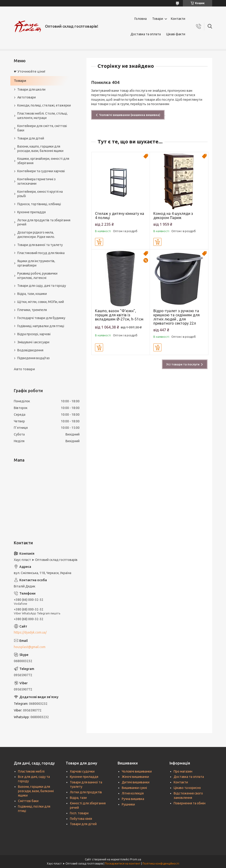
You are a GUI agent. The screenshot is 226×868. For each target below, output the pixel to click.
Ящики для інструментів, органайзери (36, 263)
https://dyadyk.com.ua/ (30, 632)
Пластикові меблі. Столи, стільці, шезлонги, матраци (42, 116)
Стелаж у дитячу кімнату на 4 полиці (120, 216)
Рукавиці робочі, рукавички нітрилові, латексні (37, 276)
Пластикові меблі (31, 771)
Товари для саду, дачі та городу (42, 286)
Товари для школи (31, 89)
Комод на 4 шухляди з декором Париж (173, 216)
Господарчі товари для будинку (41, 318)
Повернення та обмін (190, 803)
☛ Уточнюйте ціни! (30, 71)
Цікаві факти (176, 34)
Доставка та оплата (146, 34)
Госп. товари (79, 813)
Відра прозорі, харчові (34, 334)
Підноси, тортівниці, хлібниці (39, 204)
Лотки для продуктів (86, 792)
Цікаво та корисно (187, 788)
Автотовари (27, 97)
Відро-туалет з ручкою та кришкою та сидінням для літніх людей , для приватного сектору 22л (177, 317)
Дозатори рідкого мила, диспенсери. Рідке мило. (36, 235)
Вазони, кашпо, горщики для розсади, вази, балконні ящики (40, 149)
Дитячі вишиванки (136, 782)
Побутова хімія (81, 819)
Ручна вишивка (133, 799)
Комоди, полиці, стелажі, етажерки (44, 105)
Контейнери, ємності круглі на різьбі (40, 194)
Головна (141, 19)
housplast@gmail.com (30, 647)
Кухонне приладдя (31, 212)
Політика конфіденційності (161, 864)
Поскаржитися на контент (123, 864)
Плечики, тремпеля (32, 310)
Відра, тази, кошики (32, 294)
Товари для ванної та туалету (40, 245)
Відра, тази (78, 798)
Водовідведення (30, 350)
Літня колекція (133, 793)
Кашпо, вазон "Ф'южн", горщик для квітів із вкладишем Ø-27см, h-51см (119, 315)
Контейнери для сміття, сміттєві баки (42, 128)
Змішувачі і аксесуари (33, 342)
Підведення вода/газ (33, 358)
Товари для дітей (31, 138)
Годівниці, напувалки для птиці (41, 326)
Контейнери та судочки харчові (41, 171)
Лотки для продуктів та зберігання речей (44, 222)
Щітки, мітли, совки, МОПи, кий (41, 302)
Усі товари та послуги (183, 364)
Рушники (128, 804)
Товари (158, 19)
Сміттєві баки (28, 801)
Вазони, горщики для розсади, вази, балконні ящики (36, 791)
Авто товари (24, 369)
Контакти (178, 19)
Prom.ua (136, 859)
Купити (99, 242)
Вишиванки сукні (134, 788)
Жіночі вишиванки (135, 777)
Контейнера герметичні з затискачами (36, 181)
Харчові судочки (82, 771)
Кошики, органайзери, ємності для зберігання (43, 161)
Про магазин (183, 771)
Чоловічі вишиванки (137, 771)
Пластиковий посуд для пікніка (41, 253)
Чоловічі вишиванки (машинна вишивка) (130, 115)
